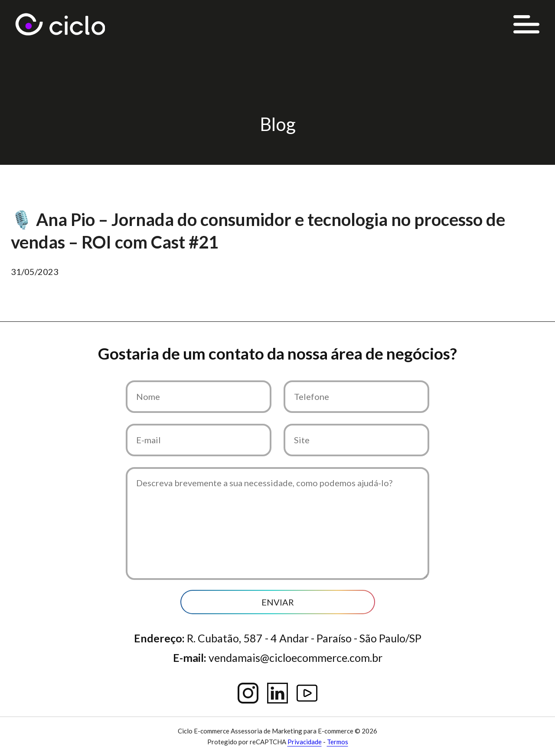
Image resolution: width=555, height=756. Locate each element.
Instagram (248, 693)
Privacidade (305, 742)
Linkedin (277, 693)
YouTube (307, 693)
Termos (338, 742)
